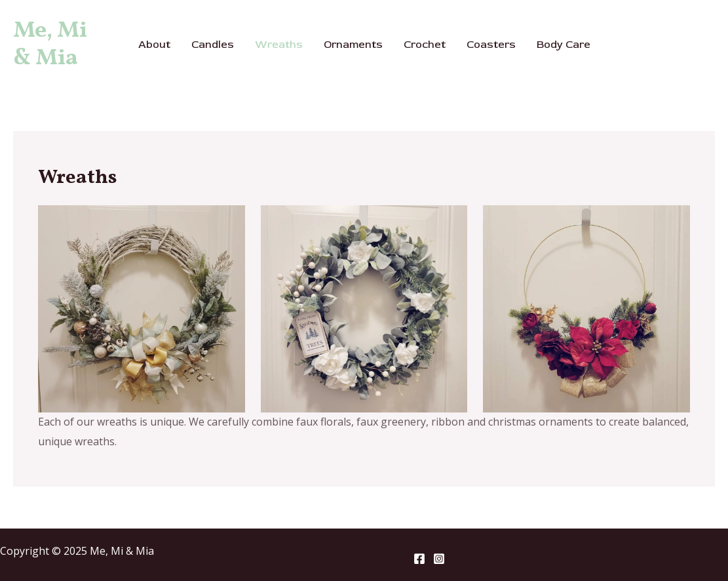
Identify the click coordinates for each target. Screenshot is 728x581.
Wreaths (279, 45)
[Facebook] (419, 559)
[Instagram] (439, 559)
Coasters (491, 45)
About (154, 45)
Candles (213, 45)
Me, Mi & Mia (50, 45)
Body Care (564, 45)
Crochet (425, 45)
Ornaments (353, 45)
